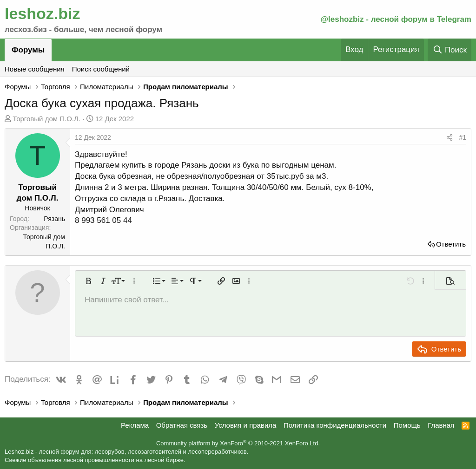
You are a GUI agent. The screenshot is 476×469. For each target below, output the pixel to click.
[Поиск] (450, 50)
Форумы (28, 50)
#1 (463, 137)
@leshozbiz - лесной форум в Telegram (396, 19)
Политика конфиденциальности (335, 425)
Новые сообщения (35, 69)
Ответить (451, 244)
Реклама (135, 425)
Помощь (407, 425)
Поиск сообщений (101, 69)
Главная (441, 425)
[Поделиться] (450, 138)
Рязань (54, 219)
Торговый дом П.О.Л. (46, 119)
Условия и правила (246, 425)
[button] (88, 281)
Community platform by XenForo (238, 443)
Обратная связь (182, 425)
